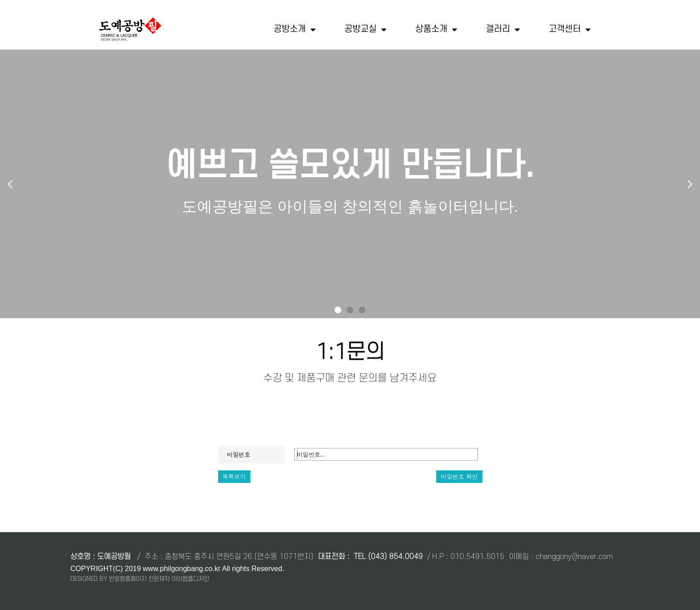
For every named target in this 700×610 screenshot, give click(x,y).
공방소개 (295, 29)
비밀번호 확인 (459, 476)
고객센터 (570, 29)
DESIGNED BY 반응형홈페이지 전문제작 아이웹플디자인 (140, 579)
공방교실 (365, 29)
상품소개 (436, 29)
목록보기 (234, 476)
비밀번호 (239, 454)
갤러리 (503, 29)
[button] (338, 310)
